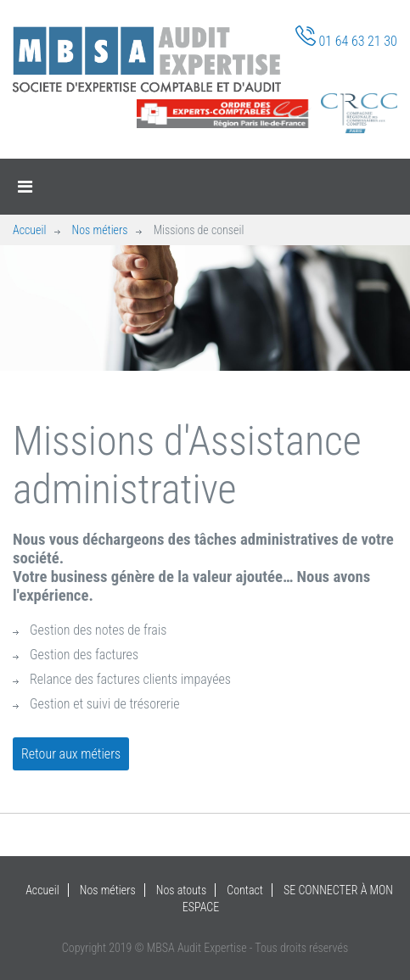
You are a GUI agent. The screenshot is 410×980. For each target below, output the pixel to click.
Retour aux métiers (71, 754)
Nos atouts (181, 890)
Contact (245, 890)
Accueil (29, 230)
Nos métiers (100, 230)
